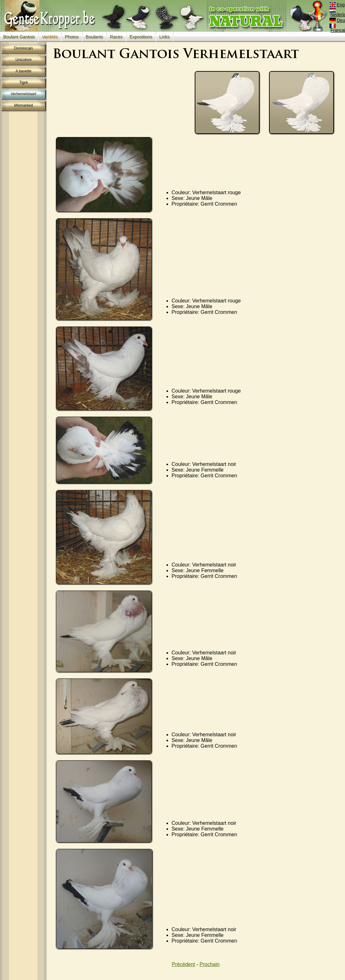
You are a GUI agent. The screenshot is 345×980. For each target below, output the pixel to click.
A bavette (24, 71)
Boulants (94, 37)
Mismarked (24, 105)
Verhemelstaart (24, 94)
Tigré (24, 83)
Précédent (183, 964)
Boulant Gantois (19, 37)
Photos (72, 37)
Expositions (141, 37)
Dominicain (23, 48)
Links (164, 37)
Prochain (210, 964)
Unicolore (24, 60)
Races (116, 37)
